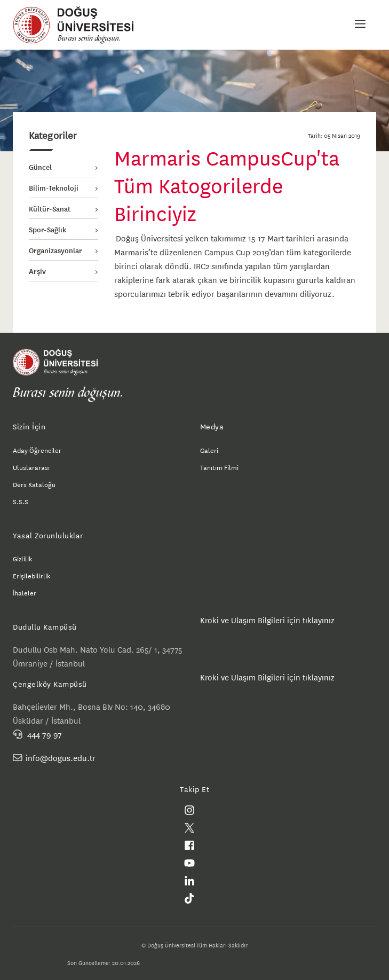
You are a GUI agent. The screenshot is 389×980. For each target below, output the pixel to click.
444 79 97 (45, 734)
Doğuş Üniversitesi (78, 25)
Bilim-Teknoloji (54, 187)
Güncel (40, 167)
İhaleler (25, 592)
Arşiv (37, 271)
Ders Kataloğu (34, 484)
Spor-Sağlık (47, 229)
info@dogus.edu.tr (61, 758)
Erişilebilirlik (31, 575)
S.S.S (21, 501)
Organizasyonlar (55, 250)
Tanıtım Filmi (219, 467)
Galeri (209, 450)
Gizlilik (22, 558)
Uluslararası (31, 467)
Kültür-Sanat (50, 208)
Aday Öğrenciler (37, 450)
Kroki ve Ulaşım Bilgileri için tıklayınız (267, 620)
